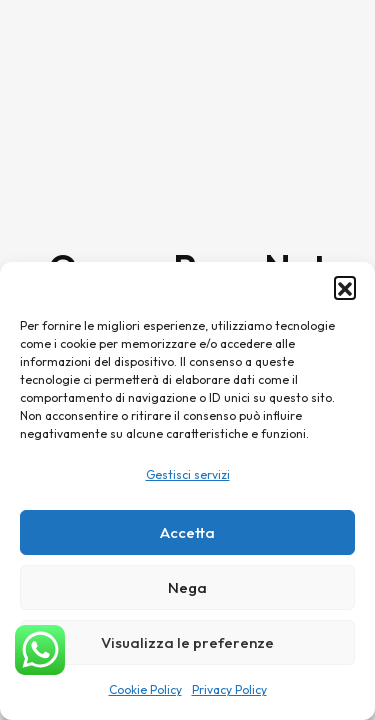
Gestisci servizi (188, 474)
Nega (187, 587)
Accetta (187, 532)
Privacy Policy (229, 689)
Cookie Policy (145, 689)
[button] (345, 287)
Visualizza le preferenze (187, 642)
